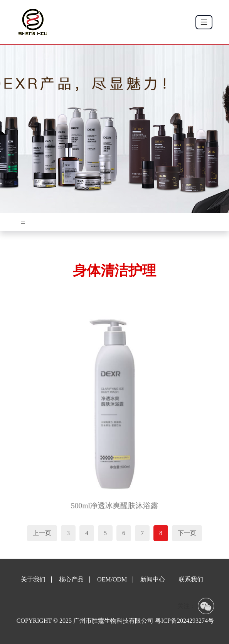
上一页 (42, 533)
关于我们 (33, 580)
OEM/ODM (112, 580)
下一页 (187, 533)
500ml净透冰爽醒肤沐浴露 (115, 499)
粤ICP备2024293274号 (184, 621)
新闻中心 (153, 580)
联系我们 (191, 580)
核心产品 (71, 580)
